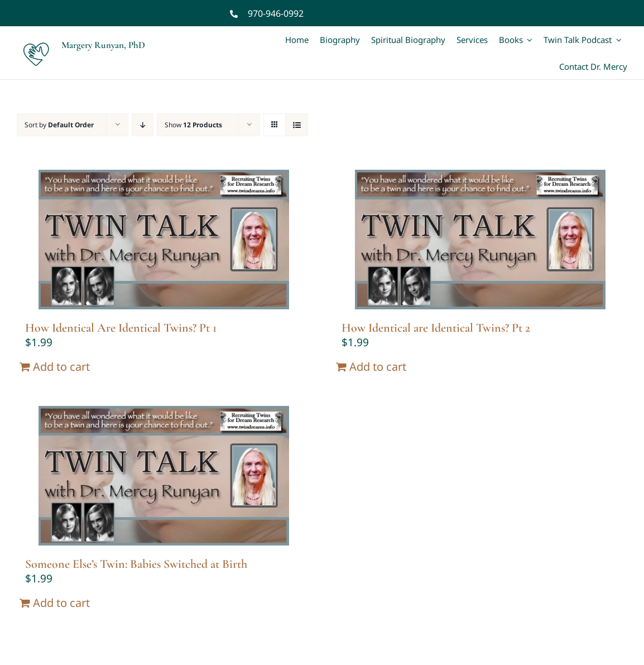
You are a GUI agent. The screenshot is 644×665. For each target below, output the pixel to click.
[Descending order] (143, 125)
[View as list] (297, 125)
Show (193, 125)
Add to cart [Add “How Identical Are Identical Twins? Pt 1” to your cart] (61, 367)
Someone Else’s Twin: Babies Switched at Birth (136, 564)
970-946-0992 (276, 13)
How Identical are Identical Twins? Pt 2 (436, 328)
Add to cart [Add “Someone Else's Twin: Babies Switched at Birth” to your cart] (61, 603)
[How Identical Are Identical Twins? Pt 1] (164, 240)
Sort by (59, 125)
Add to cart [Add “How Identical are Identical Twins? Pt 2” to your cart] (378, 367)
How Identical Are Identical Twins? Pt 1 (121, 328)
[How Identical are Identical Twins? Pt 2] (480, 240)
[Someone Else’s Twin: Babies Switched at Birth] (164, 476)
